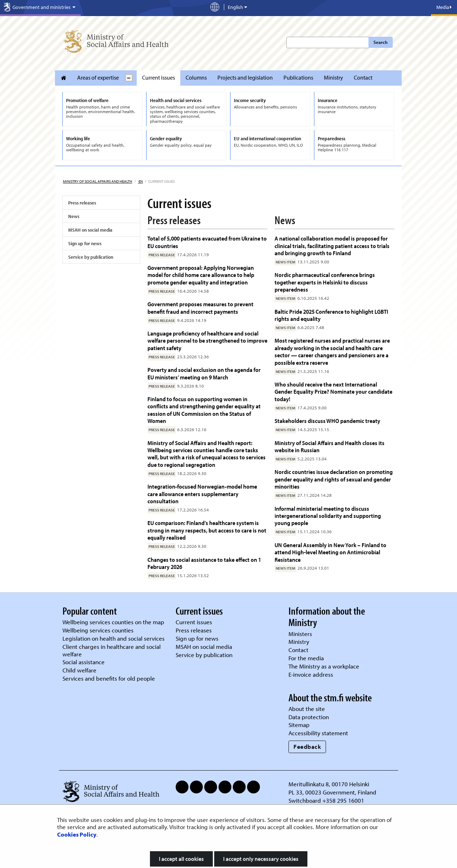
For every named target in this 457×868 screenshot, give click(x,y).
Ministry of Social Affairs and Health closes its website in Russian (330, 446)
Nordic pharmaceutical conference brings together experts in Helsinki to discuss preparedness (325, 282)
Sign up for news (85, 243)
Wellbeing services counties (98, 630)
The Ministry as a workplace (324, 666)
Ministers (300, 634)
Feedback (307, 746)
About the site (307, 709)
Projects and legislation (245, 77)
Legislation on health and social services (114, 638)
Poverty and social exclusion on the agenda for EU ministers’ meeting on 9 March (204, 373)
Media (444, 7)
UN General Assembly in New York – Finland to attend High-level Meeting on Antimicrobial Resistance (330, 552)
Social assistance (84, 662)
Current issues (159, 77)
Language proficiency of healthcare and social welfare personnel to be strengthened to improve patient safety (207, 340)
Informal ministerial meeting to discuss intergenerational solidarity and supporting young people (328, 516)
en (140, 181)
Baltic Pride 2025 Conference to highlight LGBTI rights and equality (331, 315)
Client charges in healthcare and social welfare (112, 650)
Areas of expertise (98, 77)
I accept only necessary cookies (261, 859)
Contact (363, 77)
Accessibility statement (318, 733)
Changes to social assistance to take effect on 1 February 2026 (204, 563)
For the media (306, 658)
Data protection (309, 717)
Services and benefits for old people (109, 678)
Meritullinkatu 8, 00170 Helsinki (329, 784)
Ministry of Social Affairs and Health (97, 181)
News (74, 216)
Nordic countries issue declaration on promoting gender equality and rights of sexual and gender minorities (334, 479)
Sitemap (299, 725)
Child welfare (79, 670)
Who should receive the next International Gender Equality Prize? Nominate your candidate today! (333, 392)
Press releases (82, 203)
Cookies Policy (77, 834)
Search (380, 42)
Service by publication (91, 257)
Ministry (333, 77)
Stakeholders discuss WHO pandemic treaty (327, 421)
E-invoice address (311, 674)
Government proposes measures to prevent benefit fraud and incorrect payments (200, 307)
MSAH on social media (90, 230)
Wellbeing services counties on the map (113, 622)
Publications (298, 77)
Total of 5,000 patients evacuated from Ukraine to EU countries (207, 242)
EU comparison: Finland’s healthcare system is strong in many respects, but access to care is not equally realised (207, 530)
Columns (196, 77)
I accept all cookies (181, 859)
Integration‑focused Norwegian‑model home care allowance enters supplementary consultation (202, 494)
